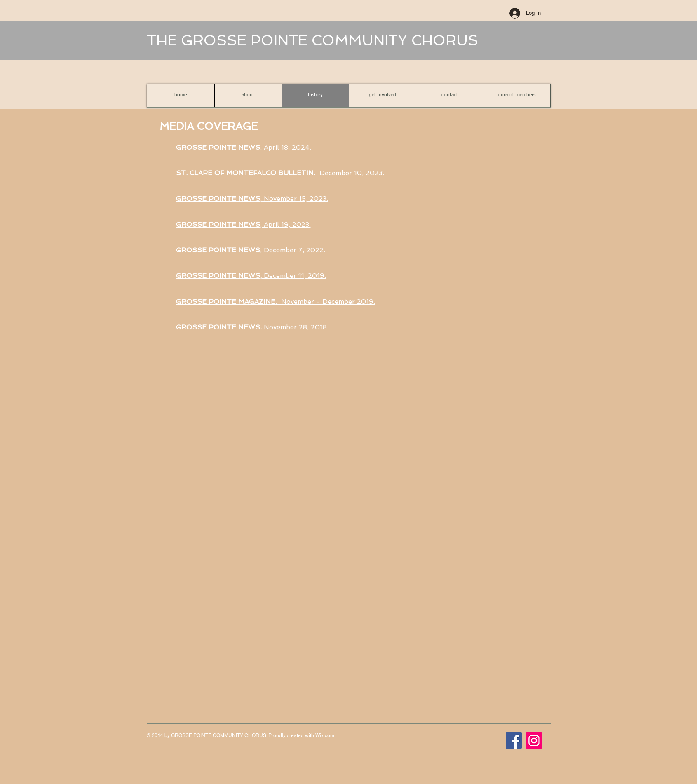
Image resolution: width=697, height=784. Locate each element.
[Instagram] (534, 741)
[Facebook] (514, 741)
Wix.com (325, 735)
